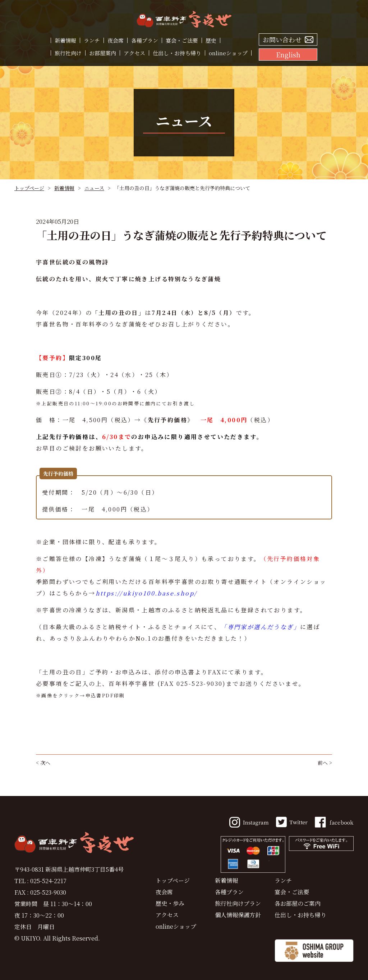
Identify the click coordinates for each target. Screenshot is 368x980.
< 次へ (43, 763)
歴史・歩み (170, 903)
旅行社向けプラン (238, 903)
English (288, 55)
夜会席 (116, 40)
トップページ (29, 188)
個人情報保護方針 (238, 915)
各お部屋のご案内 (298, 903)
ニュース (94, 188)
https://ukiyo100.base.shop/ (146, 593)
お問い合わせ (282, 39)
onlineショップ (228, 53)
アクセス (134, 53)
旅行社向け (68, 53)
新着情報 (65, 40)
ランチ (92, 40)
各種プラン (145, 40)
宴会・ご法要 (182, 40)
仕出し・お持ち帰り (177, 53)
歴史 (211, 40)
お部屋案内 (103, 53)
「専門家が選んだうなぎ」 (260, 627)
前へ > (325, 763)
